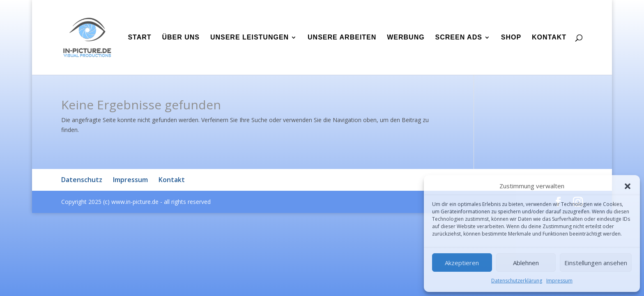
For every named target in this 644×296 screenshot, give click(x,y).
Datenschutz (82, 180)
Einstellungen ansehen (596, 263)
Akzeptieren (462, 263)
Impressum (559, 281)
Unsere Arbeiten (342, 38)
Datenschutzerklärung (517, 281)
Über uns (181, 38)
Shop (511, 38)
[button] (628, 186)
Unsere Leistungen (250, 38)
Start (139, 38)
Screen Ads (459, 38)
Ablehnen (526, 263)
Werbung (406, 38)
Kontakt (549, 38)
